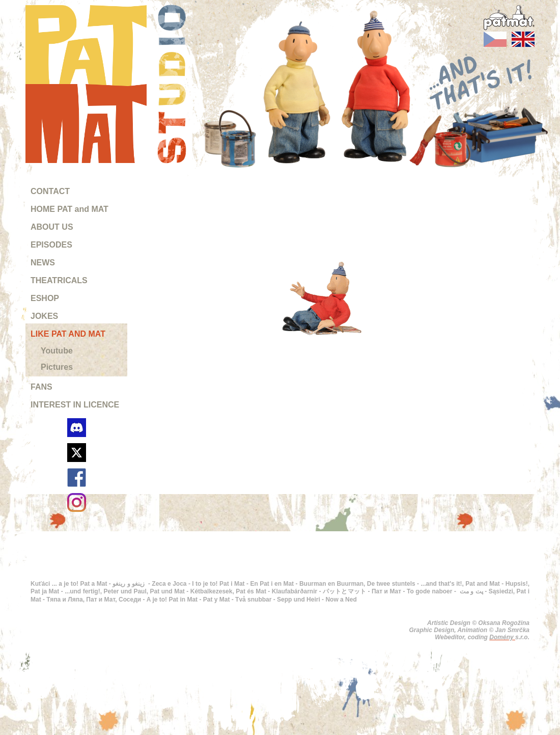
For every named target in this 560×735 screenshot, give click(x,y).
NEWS (43, 263)
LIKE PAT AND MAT (68, 334)
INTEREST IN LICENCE (75, 405)
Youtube (57, 351)
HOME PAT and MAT (69, 209)
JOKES (44, 316)
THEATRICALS (59, 280)
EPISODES (51, 245)
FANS (41, 387)
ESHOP (45, 298)
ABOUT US (52, 227)
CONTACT (50, 191)
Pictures (57, 367)
